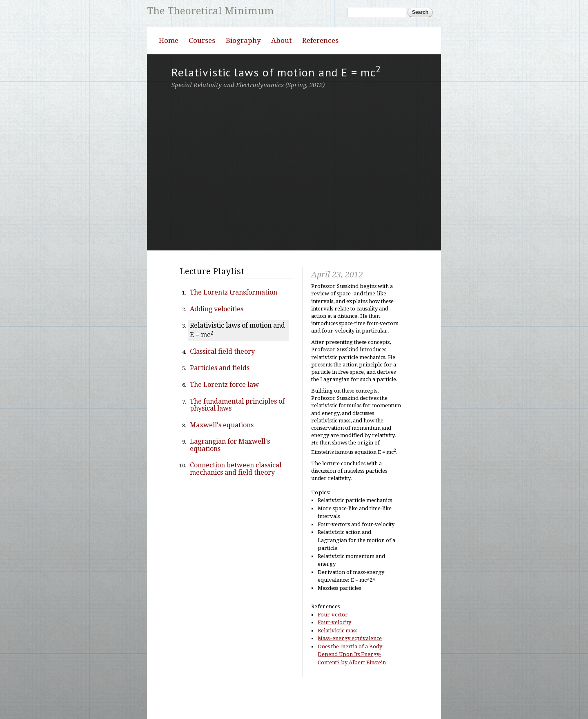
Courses (202, 66)
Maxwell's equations (222, 450)
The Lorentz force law (224, 410)
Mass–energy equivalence (350, 664)
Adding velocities (217, 334)
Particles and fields (220, 393)
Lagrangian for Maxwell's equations (230, 470)
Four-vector (333, 640)
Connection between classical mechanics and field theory (236, 494)
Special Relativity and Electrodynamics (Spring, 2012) (248, 110)
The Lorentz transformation (234, 318)
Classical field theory (222, 377)
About (281, 66)
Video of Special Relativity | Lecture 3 (294, 194)
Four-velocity (334, 648)
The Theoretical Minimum (212, 11)
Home (169, 66)
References (320, 66)
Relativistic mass (337, 656)
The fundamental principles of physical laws (237, 430)
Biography (243, 66)
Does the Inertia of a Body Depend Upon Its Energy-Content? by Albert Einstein (352, 680)
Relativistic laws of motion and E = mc (237, 355)
